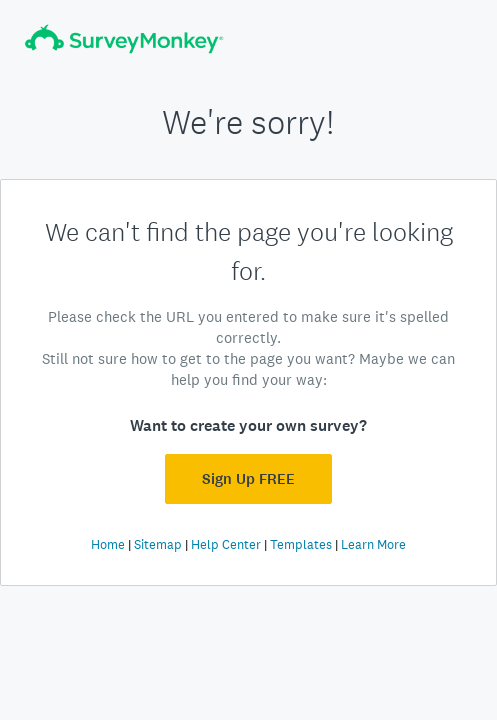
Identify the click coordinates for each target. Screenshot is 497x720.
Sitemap (158, 544)
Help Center (226, 544)
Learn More (373, 544)
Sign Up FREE (248, 479)
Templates (301, 544)
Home (108, 544)
